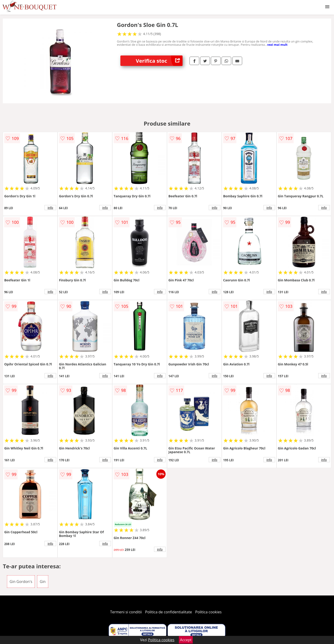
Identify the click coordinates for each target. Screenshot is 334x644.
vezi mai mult (277, 45)
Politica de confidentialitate (169, 612)
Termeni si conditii (126, 612)
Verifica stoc (159, 61)
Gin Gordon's (21, 582)
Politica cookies (209, 612)
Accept (186, 640)
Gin (43, 582)
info (50, 208)
